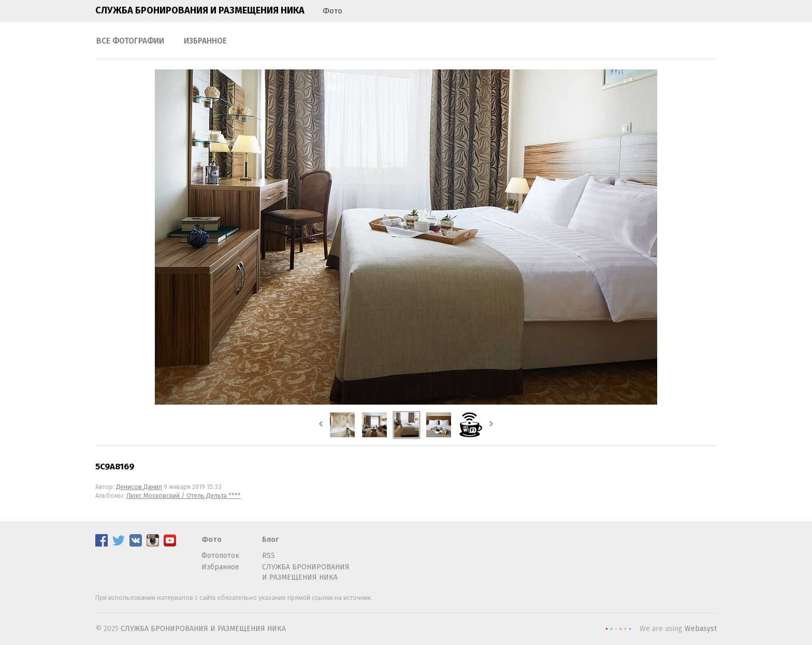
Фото (332, 11)
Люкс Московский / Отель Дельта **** (184, 496)
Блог (270, 540)
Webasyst (701, 629)
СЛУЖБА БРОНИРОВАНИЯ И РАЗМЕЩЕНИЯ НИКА (200, 10)
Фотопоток (220, 556)
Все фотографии (130, 41)
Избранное (205, 41)
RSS (269, 556)
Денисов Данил (139, 487)
